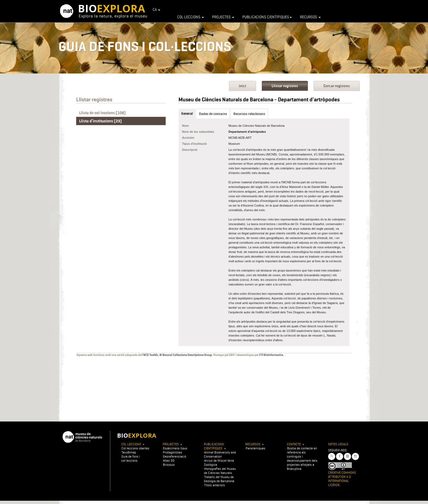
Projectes (223, 17)
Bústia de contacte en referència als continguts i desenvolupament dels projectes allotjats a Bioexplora (302, 458)
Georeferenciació (175, 456)
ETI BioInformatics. (272, 355)
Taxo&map (129, 452)
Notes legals (338, 444)
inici (243, 86)
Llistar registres (285, 86)
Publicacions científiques (267, 17)
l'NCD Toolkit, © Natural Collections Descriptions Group (177, 355)
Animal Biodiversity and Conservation (220, 454)
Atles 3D (169, 460)
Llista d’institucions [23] (100, 121)
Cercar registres (337, 86)
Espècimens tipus (175, 448)
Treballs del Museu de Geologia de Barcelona (219, 479)
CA (156, 10)
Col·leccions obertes (135, 448)
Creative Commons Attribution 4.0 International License (342, 479)
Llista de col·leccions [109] (102, 113)
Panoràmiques (255, 448)
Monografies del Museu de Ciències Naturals (220, 471)
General (187, 114)
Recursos (310, 17)
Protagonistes (173, 452)
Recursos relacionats (249, 114)
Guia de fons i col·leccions (131, 458)
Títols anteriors (215, 485)
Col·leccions (191, 17)
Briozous (169, 465)
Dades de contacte (213, 114)
